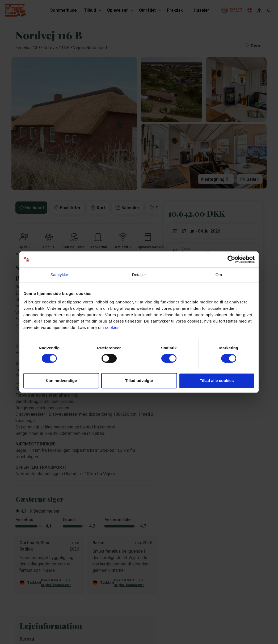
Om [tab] (219, 275)
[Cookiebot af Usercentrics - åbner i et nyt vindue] (231, 259)
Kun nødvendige (61, 381)
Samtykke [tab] (59, 275)
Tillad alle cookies (217, 381)
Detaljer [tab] (139, 275)
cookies (112, 327)
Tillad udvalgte (139, 381)
